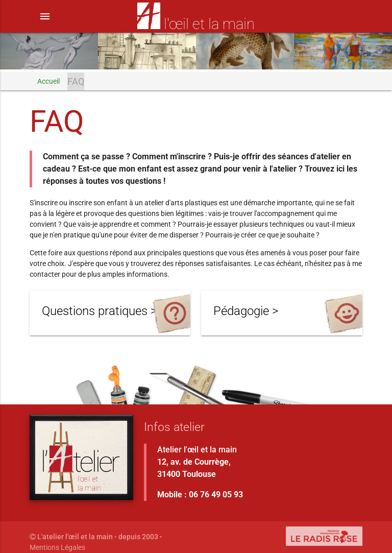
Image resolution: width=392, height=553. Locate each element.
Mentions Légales (57, 547)
